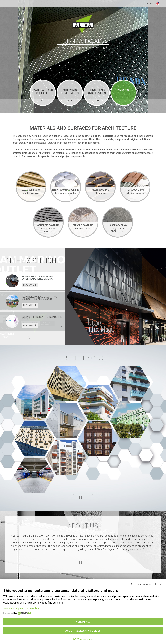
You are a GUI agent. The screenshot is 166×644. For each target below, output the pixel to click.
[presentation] (12, 281)
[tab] (32, 281)
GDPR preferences (83, 639)
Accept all (83, 622)
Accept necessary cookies (83, 631)
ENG (153, 4)
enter (32, 338)
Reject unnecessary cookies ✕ (147, 584)
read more (30, 285)
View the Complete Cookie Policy (21, 608)
